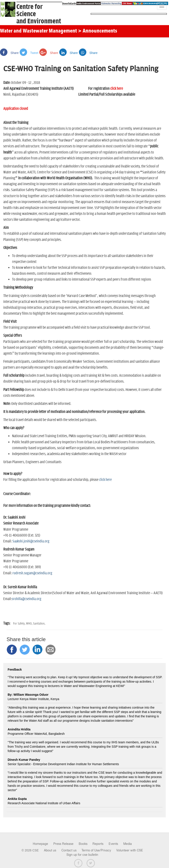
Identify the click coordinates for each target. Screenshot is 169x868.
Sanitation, (39, 624)
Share (9, 53)
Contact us (69, 850)
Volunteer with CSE (130, 850)
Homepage (40, 844)
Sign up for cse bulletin (82, 855)
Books (83, 844)
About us (50, 850)
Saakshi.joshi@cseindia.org (31, 541)
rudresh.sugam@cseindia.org (32, 573)
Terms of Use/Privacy (96, 850)
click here (105, 480)
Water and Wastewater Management (39, 31)
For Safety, (20, 624)
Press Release (63, 844)
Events (113, 844)
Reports (98, 844)
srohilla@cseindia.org (27, 599)
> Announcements (98, 31)
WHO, (30, 624)
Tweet (29, 53)
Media (128, 844)
